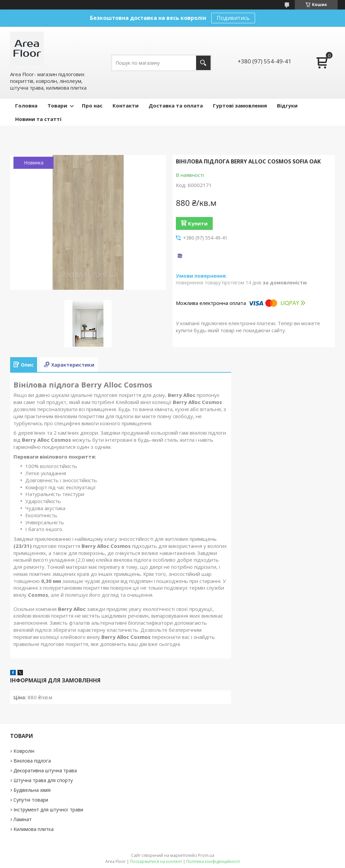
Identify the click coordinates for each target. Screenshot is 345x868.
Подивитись (233, 18)
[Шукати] (203, 63)
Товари (57, 105)
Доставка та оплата (176, 105)
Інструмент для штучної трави (48, 810)
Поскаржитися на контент (156, 861)
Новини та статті (38, 119)
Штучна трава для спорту (43, 780)
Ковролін (24, 751)
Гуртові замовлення (240, 105)
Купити (198, 223)
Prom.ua (206, 855)
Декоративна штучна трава (45, 770)
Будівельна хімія (32, 790)
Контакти (126, 105)
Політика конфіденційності (213, 861)
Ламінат (23, 819)
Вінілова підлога (32, 761)
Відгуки (287, 105)
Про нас (92, 105)
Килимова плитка (34, 829)
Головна (26, 105)
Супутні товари (31, 800)
